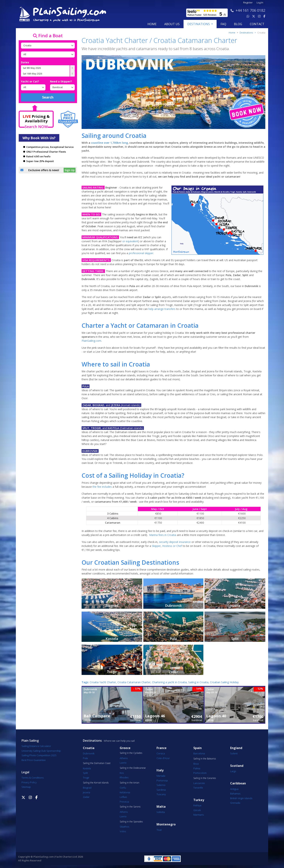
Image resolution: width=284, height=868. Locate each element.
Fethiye (197, 805)
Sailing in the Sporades (131, 822)
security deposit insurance (175, 542)
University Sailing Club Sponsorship (41, 751)
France (162, 748)
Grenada (235, 803)
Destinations (246, 33)
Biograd (87, 788)
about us (172, 24)
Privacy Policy (29, 782)
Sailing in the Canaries (205, 778)
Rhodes (124, 777)
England (236, 748)
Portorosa (162, 780)
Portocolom (200, 773)
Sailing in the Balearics (205, 759)
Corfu (123, 788)
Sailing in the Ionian (130, 783)
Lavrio (123, 763)
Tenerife (198, 788)
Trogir (86, 778)
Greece (125, 748)
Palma (197, 768)
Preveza (124, 802)
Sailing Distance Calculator (36, 746)
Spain (198, 748)
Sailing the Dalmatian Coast (97, 763)
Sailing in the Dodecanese (133, 768)
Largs (233, 771)
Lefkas (123, 797)
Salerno (161, 785)
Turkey (199, 800)
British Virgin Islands (241, 798)
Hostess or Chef (172, 546)
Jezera (86, 792)
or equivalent (130, 241)
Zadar (86, 797)
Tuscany (161, 794)
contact (257, 24)
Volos (123, 831)
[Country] (48, 46)
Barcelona (199, 753)
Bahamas (235, 793)
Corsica (161, 753)
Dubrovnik (89, 753)
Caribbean (238, 783)
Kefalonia (125, 792)
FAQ (223, 24)
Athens (124, 758)
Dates (25, 62)
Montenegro (166, 824)
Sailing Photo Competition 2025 (39, 755)
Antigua (234, 789)
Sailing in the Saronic (130, 807)
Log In (260, 3)
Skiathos (124, 827)
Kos (122, 773)
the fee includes (102, 487)
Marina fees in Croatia (163, 535)
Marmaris (199, 815)
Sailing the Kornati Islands (96, 783)
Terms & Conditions (33, 778)
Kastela (87, 768)
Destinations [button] (199, 24)
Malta (161, 807)
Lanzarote (199, 783)
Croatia (89, 748)
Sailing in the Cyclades (131, 753)
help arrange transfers (162, 309)
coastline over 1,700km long (109, 143)
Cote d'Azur (163, 758)
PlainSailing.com (91, 341)
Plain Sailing (30, 741)
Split (85, 773)
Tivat (159, 830)
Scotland (237, 766)
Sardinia (161, 790)
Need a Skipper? (61, 81)
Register (248, 3)
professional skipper (141, 253)
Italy (160, 770)
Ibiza (196, 764)
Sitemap (26, 787)
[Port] (48, 54)
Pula (85, 758)
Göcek (197, 810)
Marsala (161, 776)
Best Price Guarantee (34, 760)
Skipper (156, 546)
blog (238, 24)
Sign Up (70, 170)
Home (152, 24)
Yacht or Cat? (30, 81)
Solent (234, 753)
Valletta (161, 812)
